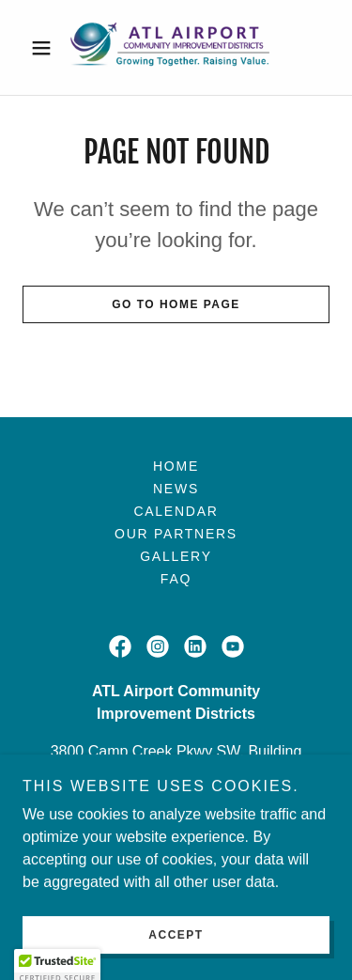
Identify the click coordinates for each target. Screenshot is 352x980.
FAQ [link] (176, 579)
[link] (176, 47)
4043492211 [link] (176, 811)
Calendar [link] (176, 511)
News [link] (176, 489)
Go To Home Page (176, 304)
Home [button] (176, 466)
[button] (46, 48)
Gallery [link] (176, 556)
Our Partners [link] (176, 534)
